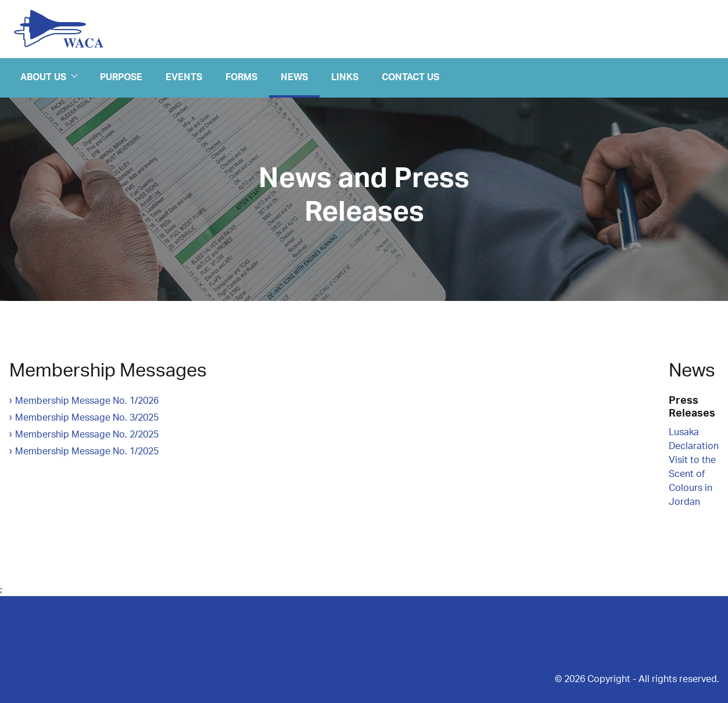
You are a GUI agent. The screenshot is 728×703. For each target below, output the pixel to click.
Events (184, 76)
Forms (241, 76)
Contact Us (410, 76)
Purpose (121, 76)
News (294, 76)
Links (345, 76)
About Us (49, 77)
